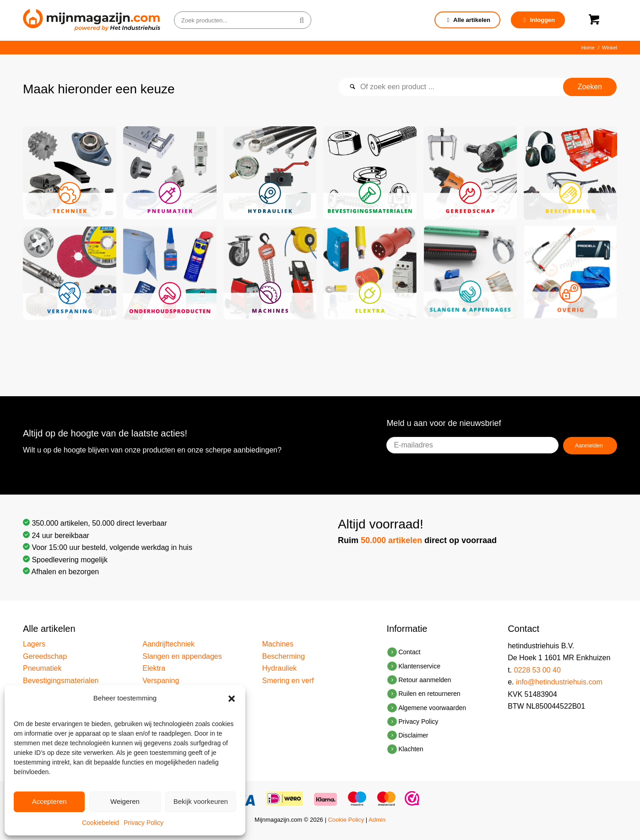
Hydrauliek (280, 668)
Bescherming (284, 656)
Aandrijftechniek (168, 644)
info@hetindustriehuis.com (559, 682)
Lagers (34, 644)
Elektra (154, 668)
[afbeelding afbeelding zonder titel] (73, 176)
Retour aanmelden (425, 680)
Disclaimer (413, 735)
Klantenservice (419, 666)
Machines (278, 644)
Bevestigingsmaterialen (61, 681)
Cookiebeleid (100, 823)
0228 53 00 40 (537, 670)
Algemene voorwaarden (432, 708)
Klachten (411, 749)
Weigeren (125, 801)
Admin (377, 820)
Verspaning (161, 681)
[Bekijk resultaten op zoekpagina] (590, 87)
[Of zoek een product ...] (477, 87)
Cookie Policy (346, 820)
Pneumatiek (42, 668)
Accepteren (49, 801)
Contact (409, 652)
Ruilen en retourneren (429, 694)
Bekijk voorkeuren (201, 801)
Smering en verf (288, 681)
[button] (232, 699)
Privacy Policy (144, 823)
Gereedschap (45, 656)
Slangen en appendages (182, 656)
